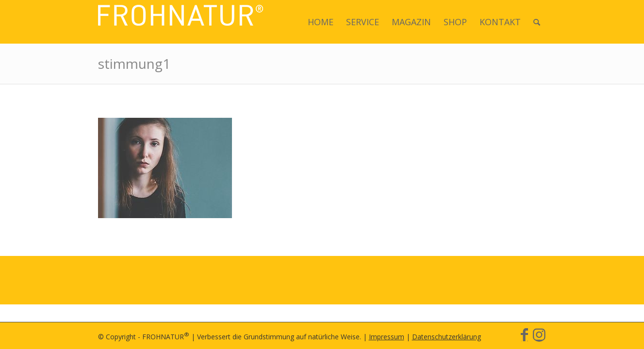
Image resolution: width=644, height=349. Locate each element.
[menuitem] (321, 22)
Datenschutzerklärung (446, 337)
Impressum (387, 337)
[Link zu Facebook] (525, 334)
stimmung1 (134, 63)
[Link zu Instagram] (539, 334)
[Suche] (537, 22)
